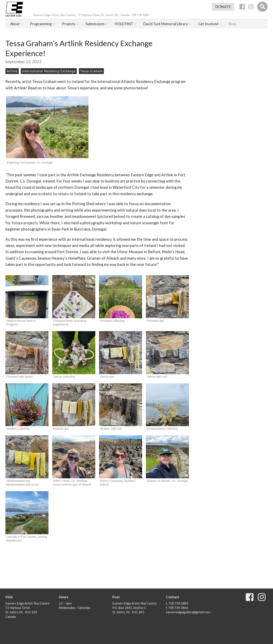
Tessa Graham (91, 71)
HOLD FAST (124, 24)
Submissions (95, 24)
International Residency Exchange (49, 71)
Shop (232, 24)
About (15, 24)
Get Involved (208, 24)
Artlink (12, 71)
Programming (41, 24)
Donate (223, 7)
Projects (69, 24)
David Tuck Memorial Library (166, 24)
